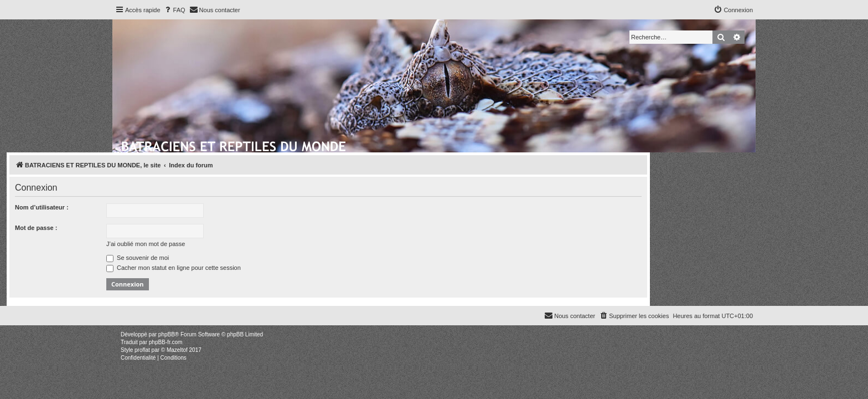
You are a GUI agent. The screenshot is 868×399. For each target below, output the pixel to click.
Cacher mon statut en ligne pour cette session (279, 268)
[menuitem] (174, 10)
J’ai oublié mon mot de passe (251, 244)
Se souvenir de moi (243, 258)
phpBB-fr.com (166, 342)
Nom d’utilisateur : (148, 207)
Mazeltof (177, 350)
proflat (142, 350)
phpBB (167, 334)
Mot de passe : (142, 228)
